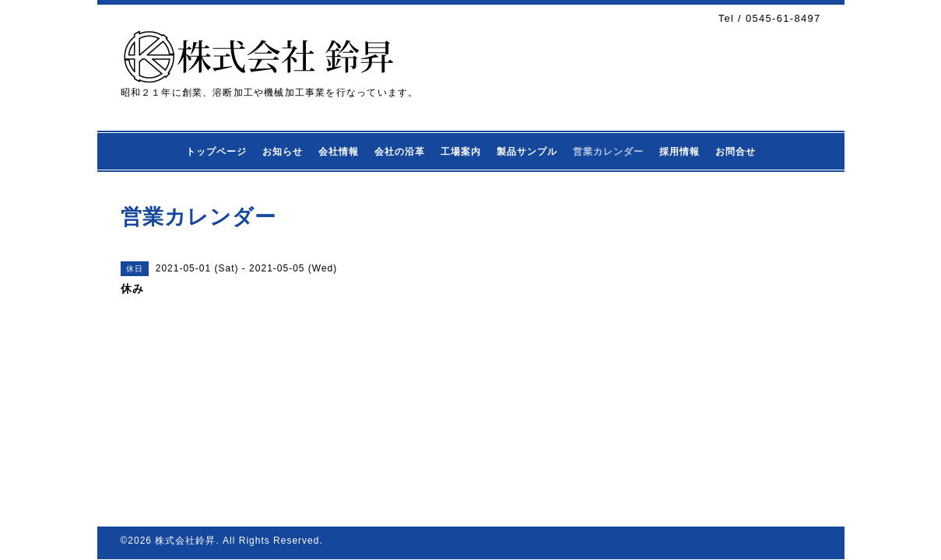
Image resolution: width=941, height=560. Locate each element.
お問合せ (736, 152)
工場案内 (461, 152)
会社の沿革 (400, 152)
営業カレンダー (608, 152)
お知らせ (283, 152)
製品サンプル (527, 152)
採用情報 (679, 152)
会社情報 (339, 152)
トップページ (216, 152)
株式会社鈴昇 (185, 541)
